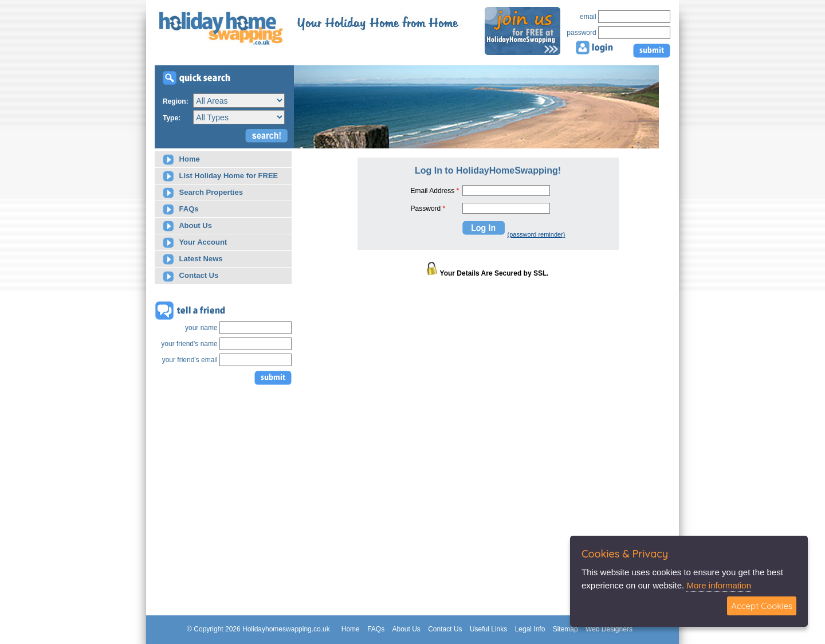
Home (181, 160)
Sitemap (565, 629)
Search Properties (203, 193)
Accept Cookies (762, 606)
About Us (187, 226)
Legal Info (530, 629)
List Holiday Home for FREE (220, 176)
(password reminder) (537, 234)
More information (719, 585)
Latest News (192, 259)
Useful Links (488, 629)
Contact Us (190, 276)
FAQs (181, 209)
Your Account (195, 243)
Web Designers (609, 629)
